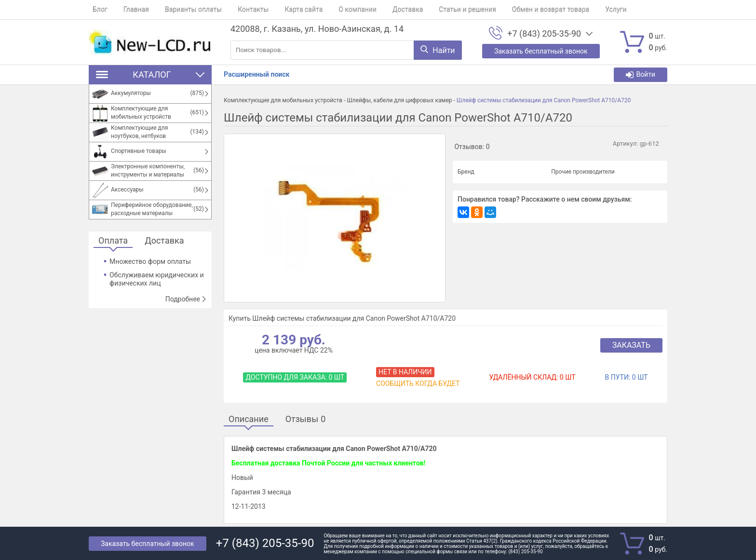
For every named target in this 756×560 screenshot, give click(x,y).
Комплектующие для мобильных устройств (283, 100)
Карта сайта (285, 10)
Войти (641, 75)
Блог (96, 10)
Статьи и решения (437, 10)
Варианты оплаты (182, 10)
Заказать (631, 345)
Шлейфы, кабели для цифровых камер (399, 100)
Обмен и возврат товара (516, 10)
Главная (128, 10)
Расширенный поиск (256, 74)
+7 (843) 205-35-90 (544, 34)
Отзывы (306, 419)
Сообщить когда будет (418, 383)
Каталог (150, 75)
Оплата (113, 241)
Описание (249, 419)
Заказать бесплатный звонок (148, 544)
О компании (335, 10)
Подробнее (186, 299)
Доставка (381, 10)
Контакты (238, 10)
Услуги (578, 10)
